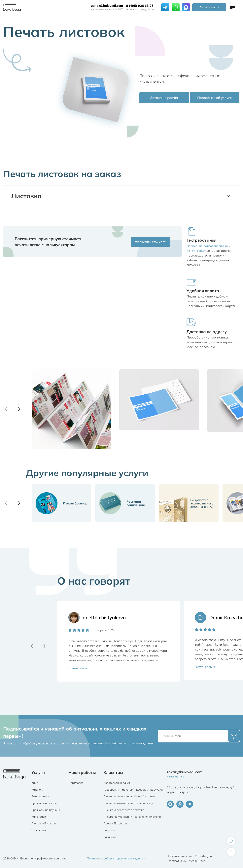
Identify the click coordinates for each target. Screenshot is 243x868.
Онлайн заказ (209, 7)
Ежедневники (40, 796)
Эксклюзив (39, 830)
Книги (35, 783)
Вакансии (110, 837)
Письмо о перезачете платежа (124, 810)
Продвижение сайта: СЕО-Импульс (190, 856)
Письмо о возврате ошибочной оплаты (129, 796)
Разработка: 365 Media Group (186, 861)
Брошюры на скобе (44, 803)
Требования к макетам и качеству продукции (133, 790)
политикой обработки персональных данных (123, 743)
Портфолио (76, 783)
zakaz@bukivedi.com (107, 6)
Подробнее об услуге (214, 98)
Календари (39, 817)
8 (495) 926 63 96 (140, 6)
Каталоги (37, 790)
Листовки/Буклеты (44, 823)
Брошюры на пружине (46, 810)
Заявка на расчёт (164, 98)
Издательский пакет (117, 783)
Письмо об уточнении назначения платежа (132, 817)
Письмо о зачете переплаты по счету (128, 803)
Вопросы (109, 830)
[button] (19, 409)
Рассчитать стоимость (148, 242)
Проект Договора (115, 823)
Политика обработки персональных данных (116, 858)
